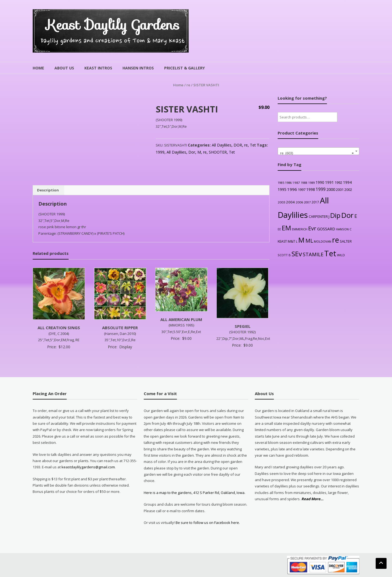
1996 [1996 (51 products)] (292, 189)
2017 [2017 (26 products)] (315, 202)
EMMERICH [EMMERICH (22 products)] (300, 229)
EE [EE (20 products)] (279, 229)
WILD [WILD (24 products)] (341, 255)
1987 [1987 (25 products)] (296, 183)
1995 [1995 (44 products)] (282, 189)
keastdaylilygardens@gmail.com (88, 467)
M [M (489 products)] (301, 240)
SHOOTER (218, 152)
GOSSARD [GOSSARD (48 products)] (326, 229)
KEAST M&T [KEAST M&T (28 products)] (286, 241)
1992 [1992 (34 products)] (338, 182)
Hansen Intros (138, 68)
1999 (160, 152)
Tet (253, 145)
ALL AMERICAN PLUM (181, 319)
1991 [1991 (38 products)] (329, 182)
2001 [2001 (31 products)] (340, 190)
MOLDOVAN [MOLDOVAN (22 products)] (323, 241)
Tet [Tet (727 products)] (330, 253)
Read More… (312, 499)
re (188, 85)
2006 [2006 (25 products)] (299, 202)
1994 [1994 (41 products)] (347, 182)
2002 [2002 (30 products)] (348, 190)
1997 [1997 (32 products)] (302, 190)
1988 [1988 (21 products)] (304, 183)
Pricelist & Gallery (184, 68)
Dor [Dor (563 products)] (347, 215)
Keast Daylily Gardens (113, 25)
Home (38, 68)
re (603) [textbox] (317, 153)
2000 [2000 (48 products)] (331, 189)
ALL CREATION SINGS (59, 328)
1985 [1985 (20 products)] (281, 183)
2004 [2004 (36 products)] (290, 202)
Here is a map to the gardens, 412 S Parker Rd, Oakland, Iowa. (195, 493)
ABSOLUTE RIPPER (120, 328)
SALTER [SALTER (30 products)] (346, 241)
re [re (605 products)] (336, 240)
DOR (238, 145)
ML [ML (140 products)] (309, 241)
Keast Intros (98, 68)
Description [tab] (48, 190)
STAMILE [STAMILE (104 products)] (313, 254)
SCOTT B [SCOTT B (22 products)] (284, 255)
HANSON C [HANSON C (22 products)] (344, 229)
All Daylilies (222, 145)
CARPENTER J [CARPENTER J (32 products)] (319, 216)
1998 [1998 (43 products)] (311, 189)
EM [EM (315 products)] (286, 228)
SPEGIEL (243, 326)
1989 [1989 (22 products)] (311, 183)
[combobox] (318, 151)
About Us (64, 68)
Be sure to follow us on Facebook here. (207, 523)
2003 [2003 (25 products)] (281, 202)
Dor (192, 152)
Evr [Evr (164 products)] (312, 228)
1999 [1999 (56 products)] (321, 189)
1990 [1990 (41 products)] (320, 182)
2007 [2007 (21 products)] (307, 202)
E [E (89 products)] (356, 216)
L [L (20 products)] (297, 242)
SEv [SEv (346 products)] (297, 254)
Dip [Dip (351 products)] (335, 215)
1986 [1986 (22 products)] (288, 183)
